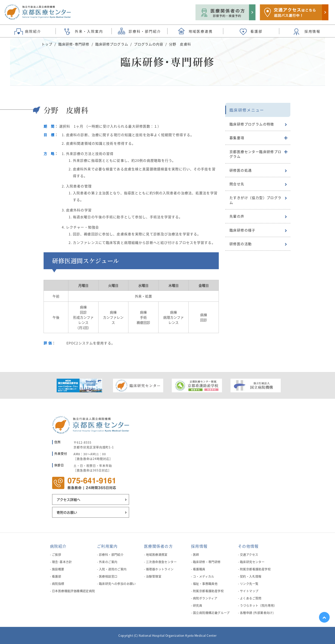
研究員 (198, 605)
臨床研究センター (252, 562)
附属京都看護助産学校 (208, 591)
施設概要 (58, 569)
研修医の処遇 (241, 170)
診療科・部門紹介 (111, 554)
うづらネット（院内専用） (258, 605)
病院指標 (58, 583)
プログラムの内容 (149, 44)
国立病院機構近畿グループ (211, 613)
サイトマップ (249, 591)
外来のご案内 (108, 562)
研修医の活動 (241, 244)
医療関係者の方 (158, 546)
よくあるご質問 (251, 598)
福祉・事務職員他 (205, 583)
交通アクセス (249, 554)
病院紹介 (58, 546)
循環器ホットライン (160, 569)
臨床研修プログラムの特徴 (252, 124)
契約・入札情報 (251, 576)
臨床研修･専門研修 (74, 44)
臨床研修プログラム (112, 44)
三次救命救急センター (161, 562)
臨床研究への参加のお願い (117, 583)
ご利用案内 (107, 546)
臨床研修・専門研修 (207, 562)
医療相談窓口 (108, 576)
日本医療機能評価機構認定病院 (73, 591)
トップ (47, 44)
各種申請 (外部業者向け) (257, 613)
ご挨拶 (57, 554)
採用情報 (199, 546)
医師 (196, 554)
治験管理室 (154, 576)
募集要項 (237, 138)
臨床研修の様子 (242, 230)
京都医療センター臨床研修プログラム (256, 154)
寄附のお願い (67, 512)
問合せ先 (237, 184)
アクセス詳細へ (68, 499)
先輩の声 (237, 216)
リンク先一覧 (249, 583)
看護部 (57, 576)
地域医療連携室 (157, 554)
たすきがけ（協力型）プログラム (256, 200)
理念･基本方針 (62, 562)
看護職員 (199, 569)
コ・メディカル (204, 576)
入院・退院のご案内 (113, 569)
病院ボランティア (205, 598)
